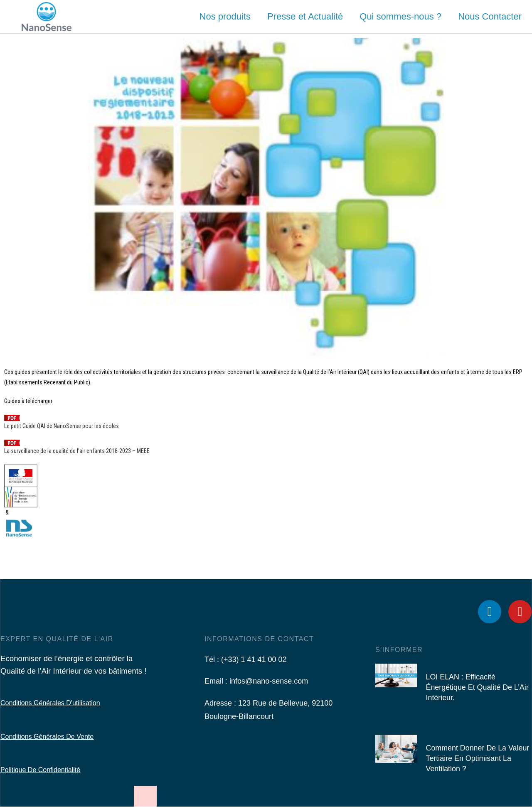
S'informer (399, 650)
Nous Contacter (490, 16)
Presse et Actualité (305, 16)
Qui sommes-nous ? (400, 16)
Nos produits (225, 16)
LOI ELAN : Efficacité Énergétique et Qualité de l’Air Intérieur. (477, 687)
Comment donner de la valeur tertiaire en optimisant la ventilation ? (478, 758)
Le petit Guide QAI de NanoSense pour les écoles (62, 426)
